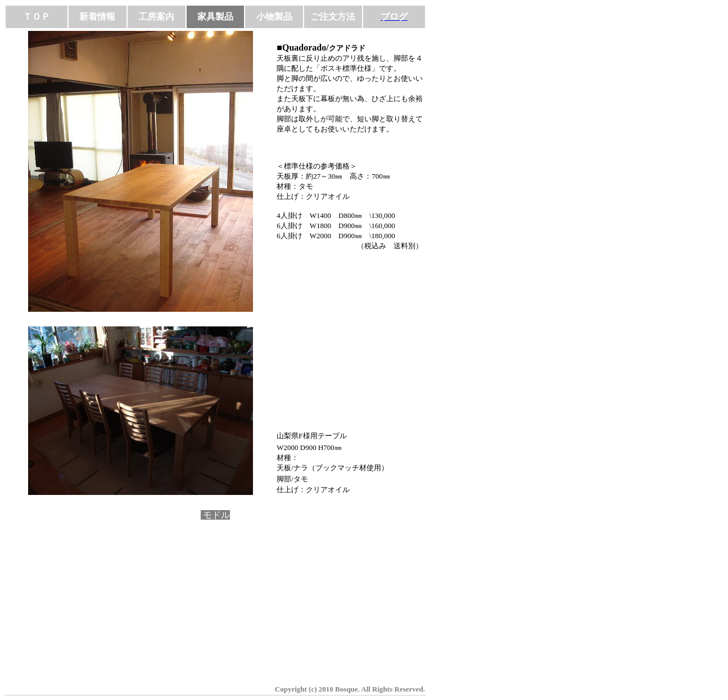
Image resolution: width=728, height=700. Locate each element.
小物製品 (274, 17)
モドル (215, 515)
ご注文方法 (333, 17)
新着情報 (97, 17)
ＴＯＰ (37, 17)
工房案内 (156, 17)
